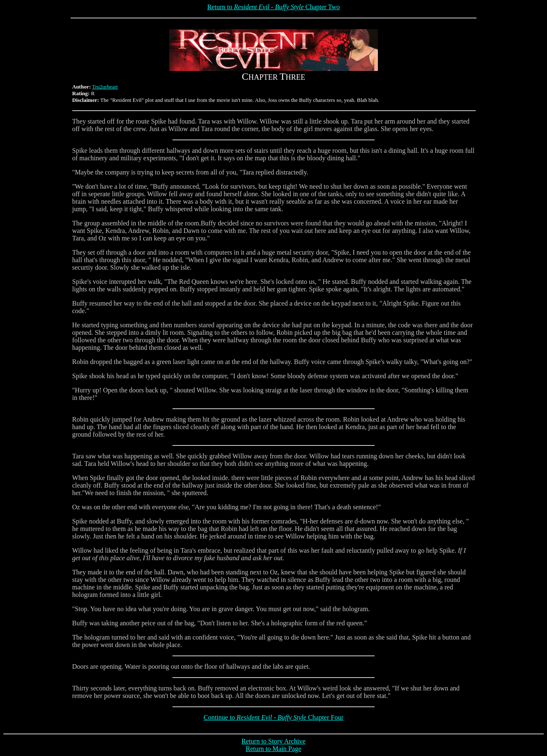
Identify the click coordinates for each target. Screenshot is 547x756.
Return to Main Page (274, 749)
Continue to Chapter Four (273, 717)
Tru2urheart (105, 87)
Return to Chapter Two (273, 7)
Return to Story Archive (273, 741)
